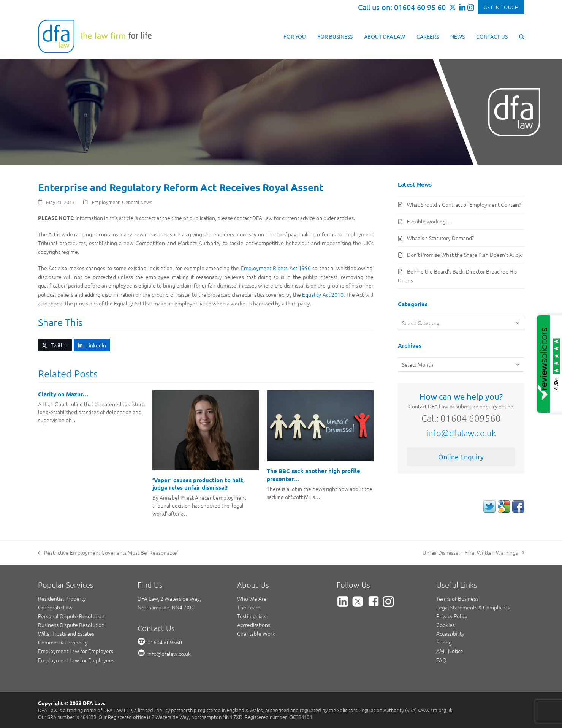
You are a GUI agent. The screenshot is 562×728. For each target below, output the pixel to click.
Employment (106, 202)
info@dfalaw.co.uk (461, 433)
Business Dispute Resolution (71, 625)
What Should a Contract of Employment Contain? (464, 204)
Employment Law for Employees (76, 660)
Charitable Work (256, 633)
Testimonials (252, 616)
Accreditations (254, 625)
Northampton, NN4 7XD (166, 607)
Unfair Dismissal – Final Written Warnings (473, 553)
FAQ (441, 660)
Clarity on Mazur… (63, 394)
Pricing (444, 642)
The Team (249, 607)
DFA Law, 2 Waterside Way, (169, 598)
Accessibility (450, 633)
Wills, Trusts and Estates (66, 633)
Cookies (446, 625)
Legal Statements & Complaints (473, 607)
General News (137, 202)
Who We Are (252, 598)
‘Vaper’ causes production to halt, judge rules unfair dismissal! (199, 484)
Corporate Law (55, 607)
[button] (522, 36)
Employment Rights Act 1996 (276, 268)
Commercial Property (63, 642)
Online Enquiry (461, 457)
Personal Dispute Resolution (71, 616)
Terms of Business (457, 598)
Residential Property (62, 598)
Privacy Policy (452, 616)
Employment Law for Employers (76, 651)
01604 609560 (165, 642)
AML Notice (450, 651)
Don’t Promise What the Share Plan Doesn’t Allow (465, 255)
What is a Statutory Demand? (440, 238)
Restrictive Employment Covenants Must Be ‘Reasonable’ (108, 553)
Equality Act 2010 (323, 294)
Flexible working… (429, 221)
